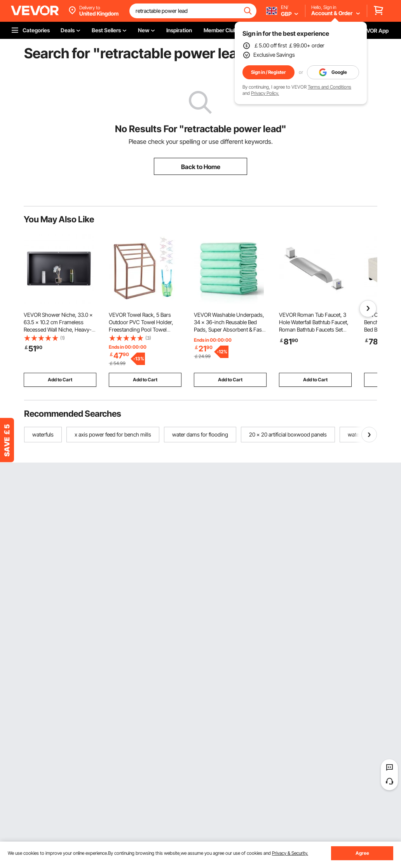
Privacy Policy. (265, 93)
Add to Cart (60, 380)
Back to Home (201, 167)
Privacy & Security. (290, 853)
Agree (362, 853)
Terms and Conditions (330, 87)
